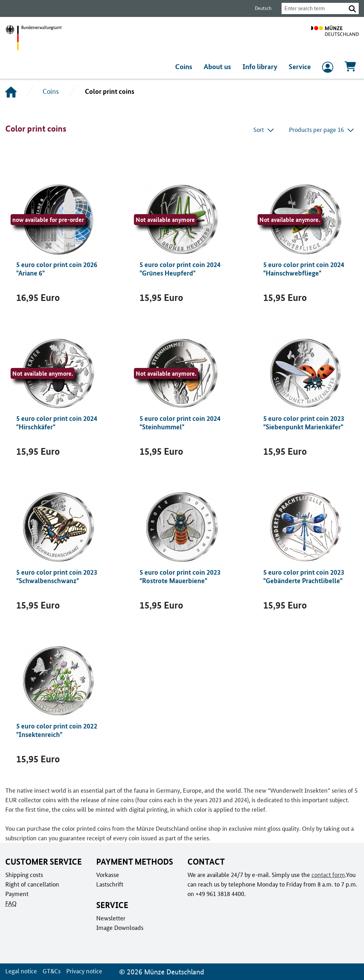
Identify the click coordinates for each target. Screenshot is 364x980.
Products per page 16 (322, 130)
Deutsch (263, 8)
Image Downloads (120, 928)
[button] (352, 8)
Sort (264, 130)
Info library (260, 66)
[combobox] (314, 8)
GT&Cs (52, 971)
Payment (17, 894)
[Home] (11, 92)
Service (300, 66)
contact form (328, 875)
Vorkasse (108, 875)
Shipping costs (24, 875)
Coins (184, 66)
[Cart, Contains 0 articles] (350, 69)
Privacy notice (84, 971)
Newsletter (111, 918)
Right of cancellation (32, 884)
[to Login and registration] (328, 69)
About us (217, 66)
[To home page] (335, 38)
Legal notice (21, 971)
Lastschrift (110, 884)
